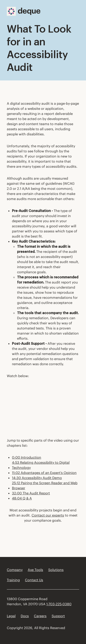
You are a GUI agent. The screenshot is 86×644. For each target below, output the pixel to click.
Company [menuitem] (15, 570)
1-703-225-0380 (59, 604)
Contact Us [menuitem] (34, 580)
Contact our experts (48, 515)
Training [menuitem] (13, 580)
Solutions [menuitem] (56, 570)
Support (58, 616)
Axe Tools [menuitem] (35, 570)
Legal (11, 616)
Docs (25, 616)
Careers (40, 616)
